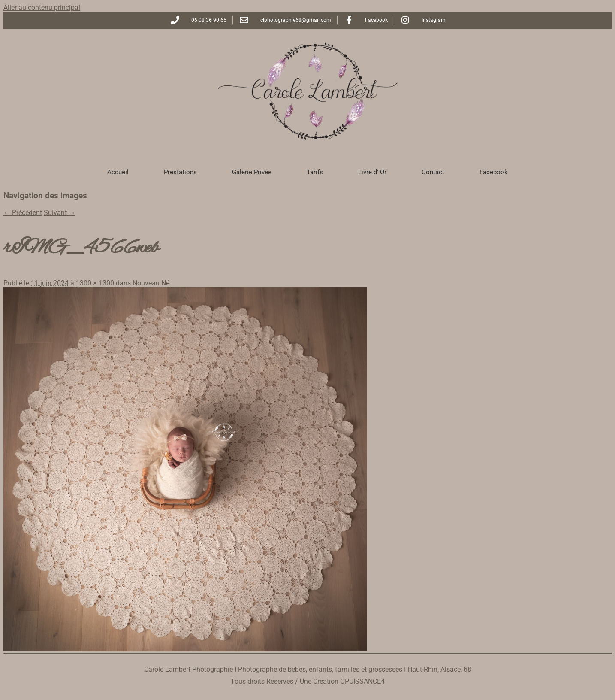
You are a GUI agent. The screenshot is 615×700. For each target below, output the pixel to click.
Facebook (494, 172)
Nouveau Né (151, 283)
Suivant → (60, 213)
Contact (433, 172)
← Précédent (23, 213)
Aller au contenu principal (42, 8)
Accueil (118, 172)
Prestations (180, 172)
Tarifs (315, 172)
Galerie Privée (252, 172)
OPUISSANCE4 (362, 681)
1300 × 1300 (95, 283)
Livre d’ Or (372, 172)
